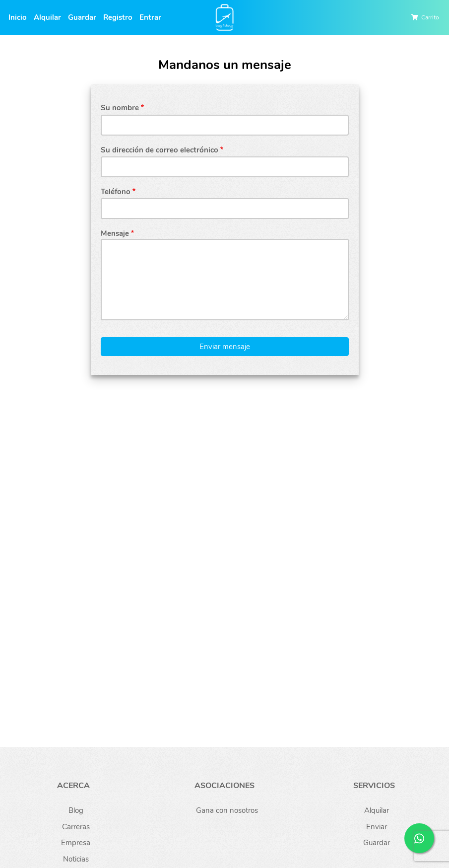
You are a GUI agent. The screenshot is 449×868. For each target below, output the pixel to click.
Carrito (430, 17)
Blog (76, 810)
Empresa (76, 843)
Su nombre (120, 108)
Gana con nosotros (227, 810)
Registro (118, 17)
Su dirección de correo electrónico (160, 150)
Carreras (76, 827)
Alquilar (47, 17)
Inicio (18, 17)
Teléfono (116, 192)
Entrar (150, 17)
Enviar (377, 827)
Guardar (82, 17)
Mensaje (115, 233)
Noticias (76, 859)
